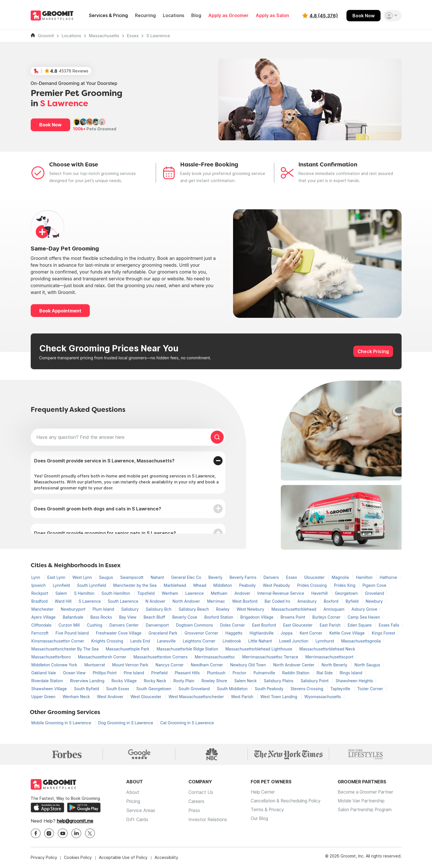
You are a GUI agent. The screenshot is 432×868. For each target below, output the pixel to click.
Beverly (216, 577)
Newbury (374, 601)
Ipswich (39, 585)
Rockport (40, 593)
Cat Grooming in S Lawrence (187, 723)
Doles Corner (233, 625)
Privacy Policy (44, 858)
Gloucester (315, 577)
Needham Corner (207, 665)
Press (194, 811)
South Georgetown (155, 689)
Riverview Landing (88, 681)
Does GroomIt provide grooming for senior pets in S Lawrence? (105, 533)
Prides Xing (345, 585)
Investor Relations (208, 820)
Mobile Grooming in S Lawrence (62, 723)
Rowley (223, 609)
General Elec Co (187, 577)
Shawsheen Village (50, 689)
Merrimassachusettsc (215, 657)
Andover (243, 593)
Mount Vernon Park (131, 665)
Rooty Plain (184, 681)
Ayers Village (44, 617)
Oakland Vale (44, 673)
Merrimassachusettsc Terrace (271, 657)
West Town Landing (279, 697)
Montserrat (95, 665)
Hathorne (388, 577)
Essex (133, 36)
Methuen (220, 593)
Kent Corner (311, 633)
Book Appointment (60, 311)
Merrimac (217, 601)
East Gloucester (298, 625)
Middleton (223, 585)
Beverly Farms (244, 577)
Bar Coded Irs (278, 601)
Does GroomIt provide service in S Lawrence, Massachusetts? (104, 461)
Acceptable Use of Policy (123, 858)
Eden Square (360, 625)
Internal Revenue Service (282, 593)
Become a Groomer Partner (370, 792)
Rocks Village (125, 681)
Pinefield (160, 673)
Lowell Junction (294, 641)
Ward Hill (64, 601)
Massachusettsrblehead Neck (327, 649)
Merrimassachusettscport (329, 657)
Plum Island (104, 609)
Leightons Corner (200, 641)
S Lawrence (158, 36)
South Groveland (195, 689)
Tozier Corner (370, 689)
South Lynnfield (92, 585)
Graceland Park (163, 633)
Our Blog (260, 820)
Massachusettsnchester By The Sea (66, 649)
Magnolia (341, 577)
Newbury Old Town (249, 665)
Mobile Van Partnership (366, 802)
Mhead (200, 585)
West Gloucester (147, 697)
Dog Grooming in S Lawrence (126, 723)
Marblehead (175, 585)
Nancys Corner (170, 665)
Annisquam (335, 609)
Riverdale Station (48, 681)
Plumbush (217, 673)
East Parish (331, 625)
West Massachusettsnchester (197, 697)
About (133, 792)
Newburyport (73, 609)
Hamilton (365, 577)
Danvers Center (125, 625)
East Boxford (265, 625)
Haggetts (234, 633)
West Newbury (251, 609)
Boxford (332, 601)
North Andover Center (294, 665)
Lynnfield (62, 585)
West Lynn (83, 577)
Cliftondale (42, 625)
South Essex (118, 689)
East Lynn (57, 577)
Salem (62, 593)
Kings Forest (383, 633)
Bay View (128, 617)
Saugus (106, 577)
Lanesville (167, 641)
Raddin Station (296, 673)
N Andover (156, 601)
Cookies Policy (78, 858)
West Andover (111, 697)
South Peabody (270, 689)
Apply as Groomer (229, 15)
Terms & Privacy (268, 811)
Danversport (158, 625)
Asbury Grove (364, 609)
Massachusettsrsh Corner (103, 657)
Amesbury (308, 601)
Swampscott (132, 577)
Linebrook (232, 641)
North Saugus (367, 665)
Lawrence (195, 593)
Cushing (95, 625)
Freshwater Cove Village (119, 633)
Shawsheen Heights (354, 681)
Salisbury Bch (159, 609)
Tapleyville (341, 689)
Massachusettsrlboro (52, 657)
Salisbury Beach (194, 609)
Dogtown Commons (195, 625)
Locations (174, 15)
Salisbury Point (315, 681)
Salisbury (131, 609)
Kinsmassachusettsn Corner (58, 641)
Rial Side (325, 673)
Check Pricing (373, 351)
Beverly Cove (185, 617)
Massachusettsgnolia (361, 641)
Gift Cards (137, 820)
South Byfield (87, 689)
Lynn (36, 577)
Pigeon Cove (374, 585)
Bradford (40, 601)
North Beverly (335, 665)
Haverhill (320, 593)
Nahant (158, 577)
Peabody (248, 585)
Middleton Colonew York (55, 665)
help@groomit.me (75, 821)
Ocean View (75, 673)
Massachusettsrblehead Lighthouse (259, 649)
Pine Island (134, 673)
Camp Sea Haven (364, 617)
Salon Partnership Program (369, 811)
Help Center (263, 792)
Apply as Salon (272, 15)
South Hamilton (116, 593)
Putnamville (265, 673)
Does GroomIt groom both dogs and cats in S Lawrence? (98, 509)
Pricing (133, 802)
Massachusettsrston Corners (161, 657)
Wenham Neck (77, 697)
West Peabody (277, 585)
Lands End (141, 641)
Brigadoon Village (257, 617)
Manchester (43, 609)
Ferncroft (40, 633)
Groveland (374, 593)
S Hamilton (85, 593)
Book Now (364, 16)
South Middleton (233, 689)
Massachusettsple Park (128, 649)
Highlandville (262, 633)
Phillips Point (105, 673)
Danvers (272, 577)
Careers (196, 802)
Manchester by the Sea (135, 585)
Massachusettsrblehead (294, 609)
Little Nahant (260, 641)
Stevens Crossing (307, 689)
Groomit (46, 36)
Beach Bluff (155, 617)
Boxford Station (219, 617)
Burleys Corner (327, 617)
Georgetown (347, 593)
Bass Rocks (102, 617)
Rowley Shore (215, 681)
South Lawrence (123, 601)
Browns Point (293, 617)
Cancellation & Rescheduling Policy (287, 802)
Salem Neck (246, 681)
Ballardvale (73, 617)
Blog (196, 15)
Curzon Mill (70, 625)
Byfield (353, 601)
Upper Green (44, 697)
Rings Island (351, 673)
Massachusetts (104, 36)
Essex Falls (389, 625)
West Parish (243, 697)
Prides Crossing (312, 585)
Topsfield (147, 593)
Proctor (240, 673)
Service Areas (141, 811)
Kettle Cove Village (348, 633)
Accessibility (166, 858)
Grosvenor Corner (202, 633)
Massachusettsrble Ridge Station (188, 649)
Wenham (171, 593)
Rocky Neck (156, 681)
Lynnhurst (325, 641)
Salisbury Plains (279, 681)
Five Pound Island (73, 633)
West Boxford (245, 601)
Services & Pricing (108, 15)
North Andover (187, 601)
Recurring (145, 15)
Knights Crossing (108, 641)
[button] (392, 16)
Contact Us (201, 792)
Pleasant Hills (188, 673)
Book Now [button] (50, 125)
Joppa (287, 633)
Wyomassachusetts (323, 697)
